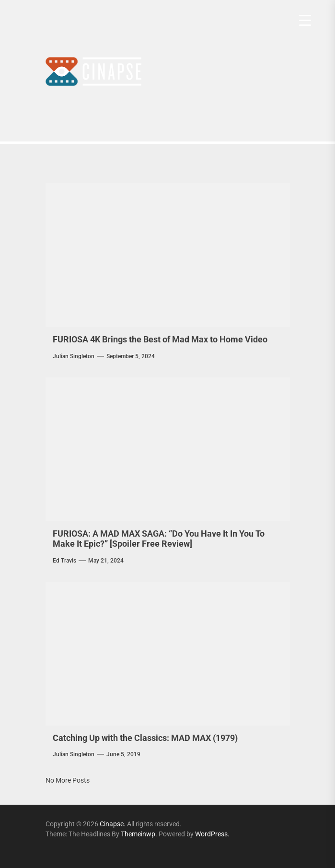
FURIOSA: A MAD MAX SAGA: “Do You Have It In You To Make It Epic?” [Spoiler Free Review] (159, 539)
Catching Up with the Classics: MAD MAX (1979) (145, 738)
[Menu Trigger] (305, 20)
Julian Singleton (74, 356)
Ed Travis (64, 561)
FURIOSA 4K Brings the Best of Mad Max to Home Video (160, 339)
